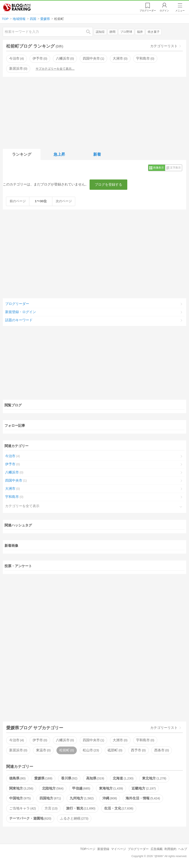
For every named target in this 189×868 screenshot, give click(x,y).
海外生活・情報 (143, 798)
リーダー (148, 11)
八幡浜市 (65, 58)
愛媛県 (43, 778)
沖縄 (110, 798)
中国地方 (20, 798)
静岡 (112, 32)
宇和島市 (145, 58)
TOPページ (88, 849)
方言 (51, 808)
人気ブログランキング (17, 7)
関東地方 (21, 788)
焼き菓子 (154, 32)
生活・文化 (119, 808)
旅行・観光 (81, 808)
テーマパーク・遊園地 (30, 818)
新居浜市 (18, 69)
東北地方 (154, 778)
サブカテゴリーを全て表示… (55, 69)
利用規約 (170, 849)
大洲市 (120, 58)
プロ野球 (126, 32)
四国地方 (50, 798)
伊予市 (40, 58)
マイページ (118, 849)
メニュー (180, 11)
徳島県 (17, 778)
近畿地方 (144, 788)
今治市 (16, 58)
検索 (90, 32)
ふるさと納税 (74, 818)
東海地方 (111, 788)
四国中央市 (93, 58)
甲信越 (81, 788)
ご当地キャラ (22, 808)
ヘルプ (183, 849)
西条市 (162, 750)
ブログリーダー (17, 304)
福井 (140, 32)
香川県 (69, 778)
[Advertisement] (94, 112)
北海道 (123, 778)
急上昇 (59, 154)
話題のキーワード (19, 320)
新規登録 (103, 849)
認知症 (100, 32)
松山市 (91, 750)
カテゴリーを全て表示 (22, 506)
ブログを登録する (108, 185)
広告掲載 (157, 849)
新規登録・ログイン (21, 312)
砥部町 (115, 750)
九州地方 (82, 798)
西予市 (138, 750)
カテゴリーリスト (164, 46)
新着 (97, 154)
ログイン (164, 11)
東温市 (43, 750)
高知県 (95, 778)
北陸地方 (53, 788)
